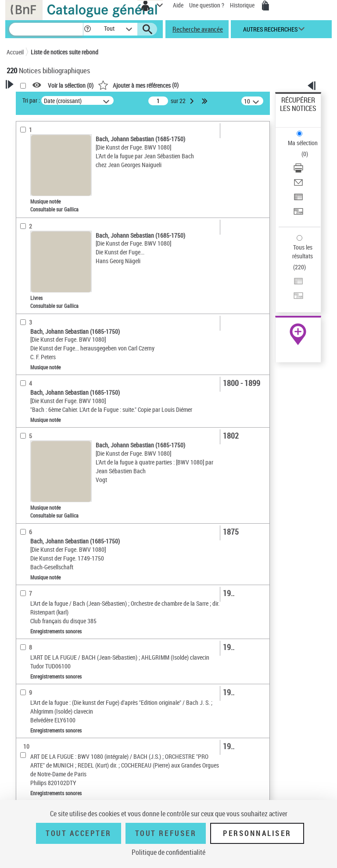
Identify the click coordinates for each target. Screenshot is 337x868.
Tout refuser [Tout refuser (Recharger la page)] (166, 833)
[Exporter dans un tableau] (298, 200)
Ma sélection (303, 143)
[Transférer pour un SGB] (298, 214)
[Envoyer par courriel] (298, 185)
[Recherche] (46, 29)
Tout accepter (79, 833)
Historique (243, 5)
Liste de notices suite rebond (65, 52)
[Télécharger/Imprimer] (298, 171)
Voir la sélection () (71, 85)
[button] (88, 29)
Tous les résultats (303, 252)
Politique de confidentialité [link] (168, 852)
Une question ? (207, 5)
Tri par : (31, 100)
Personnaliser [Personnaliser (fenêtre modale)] (257, 833)
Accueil (15, 52)
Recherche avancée (198, 29)
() (138, 85)
